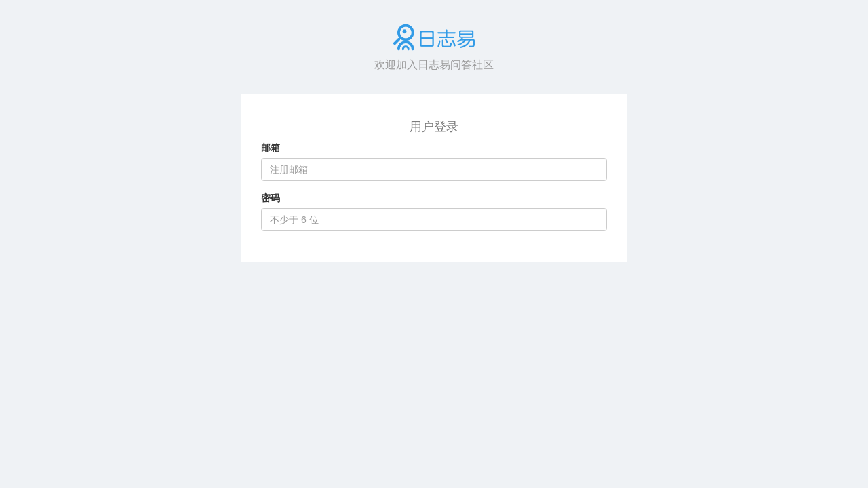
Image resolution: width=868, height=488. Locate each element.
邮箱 (271, 148)
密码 (271, 198)
